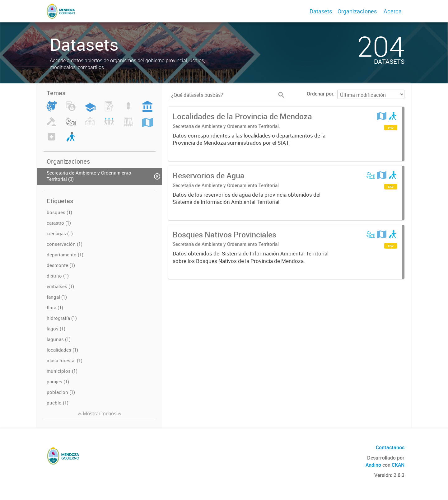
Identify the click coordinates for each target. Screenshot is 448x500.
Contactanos (390, 447)
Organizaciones (357, 11)
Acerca (393, 11)
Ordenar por (320, 94)
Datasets (321, 11)
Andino (373, 465)
